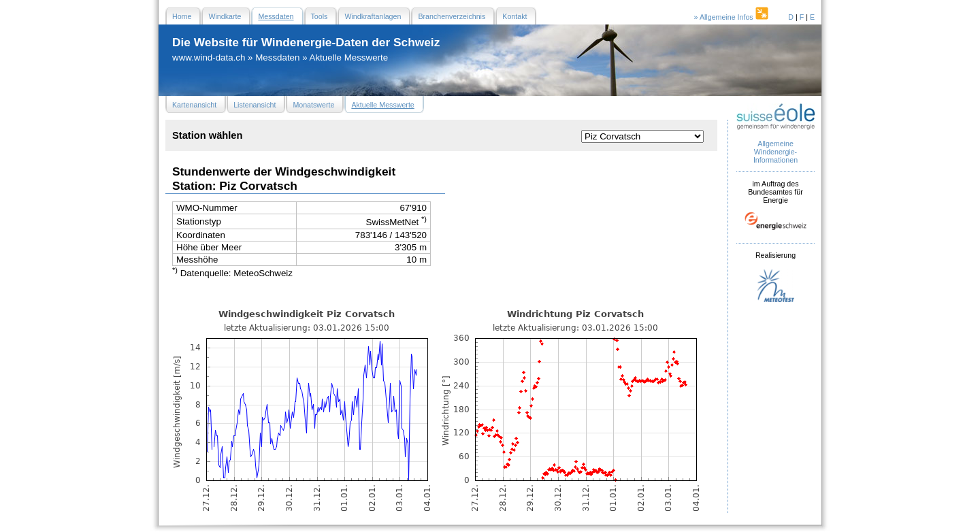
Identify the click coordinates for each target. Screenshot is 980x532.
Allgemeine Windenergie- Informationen (775, 152)
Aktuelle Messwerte (349, 57)
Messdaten (277, 57)
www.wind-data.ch (209, 57)
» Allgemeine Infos (732, 17)
